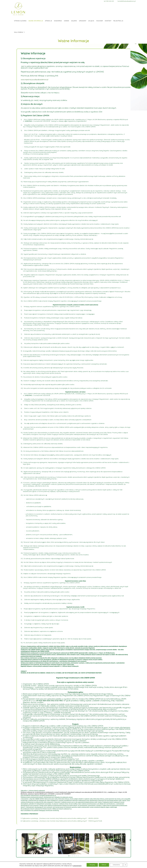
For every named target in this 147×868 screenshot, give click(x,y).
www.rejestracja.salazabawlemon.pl (34, 80)
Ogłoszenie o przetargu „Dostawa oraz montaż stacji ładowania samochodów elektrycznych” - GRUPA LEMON (60, 818)
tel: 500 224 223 (111, 1)
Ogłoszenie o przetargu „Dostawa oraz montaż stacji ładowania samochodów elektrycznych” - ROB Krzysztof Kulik (62, 821)
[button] (17, 840)
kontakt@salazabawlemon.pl (127, 1)
